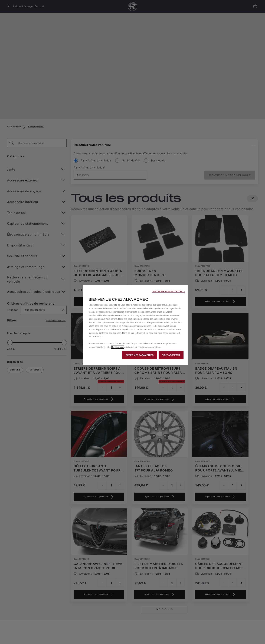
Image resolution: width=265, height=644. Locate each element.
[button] (169, 292)
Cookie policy (117, 347)
